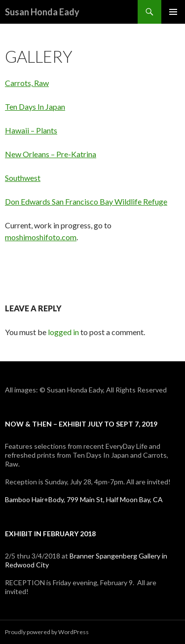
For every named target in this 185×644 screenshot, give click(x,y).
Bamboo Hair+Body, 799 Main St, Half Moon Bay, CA (84, 499)
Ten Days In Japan (35, 107)
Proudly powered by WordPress (47, 632)
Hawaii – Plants (31, 130)
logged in (63, 332)
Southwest (23, 178)
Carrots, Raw (27, 83)
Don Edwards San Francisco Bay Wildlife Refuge (86, 201)
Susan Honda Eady (42, 12)
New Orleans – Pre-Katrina (51, 154)
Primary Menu (173, 12)
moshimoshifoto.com (41, 237)
